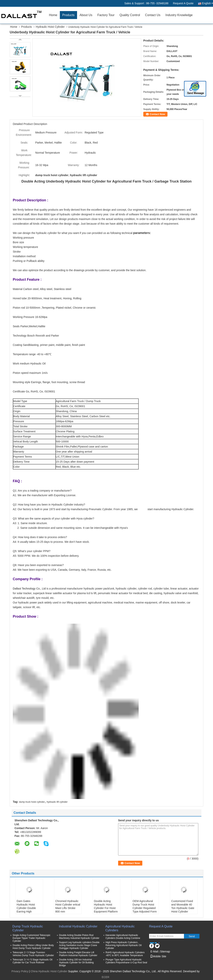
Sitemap (165, 951)
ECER (106, 977)
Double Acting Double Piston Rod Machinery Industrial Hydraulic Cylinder (79, 937)
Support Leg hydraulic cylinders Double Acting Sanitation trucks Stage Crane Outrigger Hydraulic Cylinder (79, 945)
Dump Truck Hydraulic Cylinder (28, 928)
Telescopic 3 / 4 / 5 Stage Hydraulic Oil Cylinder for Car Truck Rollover (32, 961)
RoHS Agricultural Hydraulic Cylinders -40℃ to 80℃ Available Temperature (125, 954)
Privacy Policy (20, 971)
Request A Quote (183, 3)
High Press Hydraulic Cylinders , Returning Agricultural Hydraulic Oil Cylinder (124, 945)
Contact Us (153, 15)
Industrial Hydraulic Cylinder (78, 926)
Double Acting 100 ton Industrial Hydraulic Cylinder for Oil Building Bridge (76, 963)
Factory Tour (106, 15)
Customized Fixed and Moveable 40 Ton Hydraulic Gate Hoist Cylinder (183, 906)
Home (53, 15)
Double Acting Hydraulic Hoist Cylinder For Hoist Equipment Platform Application (106, 908)
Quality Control (130, 15)
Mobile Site (158, 956)
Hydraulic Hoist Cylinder (50, 27)
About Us (86, 15)
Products (68, 15)
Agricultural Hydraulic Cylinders (120, 928)
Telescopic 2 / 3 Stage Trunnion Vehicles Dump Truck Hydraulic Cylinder (33, 954)
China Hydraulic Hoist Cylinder (49, 971)
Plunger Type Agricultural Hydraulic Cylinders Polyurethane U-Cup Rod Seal (126, 961)
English (207, 3)
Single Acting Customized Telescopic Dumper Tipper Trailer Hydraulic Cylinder (31, 938)
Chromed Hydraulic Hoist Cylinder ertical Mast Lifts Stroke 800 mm (68, 906)
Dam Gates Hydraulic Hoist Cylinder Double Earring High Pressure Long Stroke (26, 910)
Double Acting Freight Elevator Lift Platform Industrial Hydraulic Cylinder (78, 954)
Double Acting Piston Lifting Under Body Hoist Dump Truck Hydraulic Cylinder (33, 947)
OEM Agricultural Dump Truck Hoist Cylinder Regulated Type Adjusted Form (145, 906)
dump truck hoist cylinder (32, 802)
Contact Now (157, 114)
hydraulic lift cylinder (57, 802)
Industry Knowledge (179, 15)
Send (192, 936)
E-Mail (154, 951)
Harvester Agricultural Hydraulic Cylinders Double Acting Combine (123, 937)
